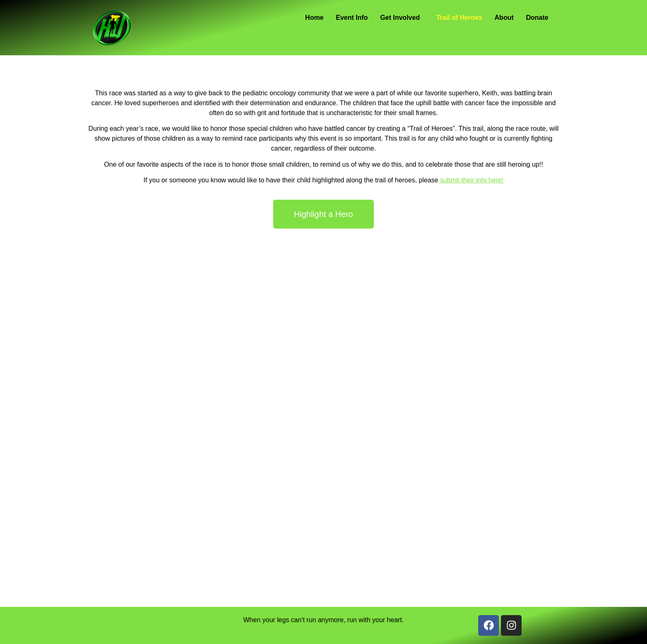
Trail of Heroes (459, 18)
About (504, 18)
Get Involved (400, 18)
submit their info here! (472, 180)
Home (314, 18)
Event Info (352, 18)
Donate (537, 18)
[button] (402, 18)
